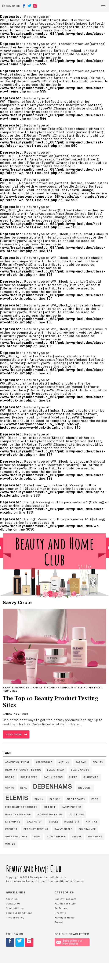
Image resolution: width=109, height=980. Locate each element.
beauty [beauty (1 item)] (98, 762)
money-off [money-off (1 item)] (72, 822)
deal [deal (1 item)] (24, 788)
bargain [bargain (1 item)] (81, 762)
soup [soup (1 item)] (37, 837)
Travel (59, 922)
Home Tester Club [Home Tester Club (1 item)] (18, 815)
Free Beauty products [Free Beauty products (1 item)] (21, 807)
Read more (14, 734)
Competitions (15, 908)
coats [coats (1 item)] (10, 788)
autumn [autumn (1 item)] (64, 762)
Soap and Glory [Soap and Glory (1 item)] (16, 837)
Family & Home (65, 918)
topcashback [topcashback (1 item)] (56, 837)
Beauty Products (66, 899)
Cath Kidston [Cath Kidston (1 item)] (53, 777)
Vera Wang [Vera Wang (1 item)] (95, 837)
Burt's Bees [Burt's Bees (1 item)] (29, 777)
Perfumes (61, 908)
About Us (12, 899)
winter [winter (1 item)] (10, 844)
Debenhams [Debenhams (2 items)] (53, 786)
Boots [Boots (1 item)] (10, 777)
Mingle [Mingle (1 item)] (54, 822)
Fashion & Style (65, 904)
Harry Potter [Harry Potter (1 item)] (71, 807)
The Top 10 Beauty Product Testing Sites (51, 701)
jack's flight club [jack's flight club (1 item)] (50, 815)
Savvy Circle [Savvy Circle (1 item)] (63, 829)
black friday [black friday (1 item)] (56, 770)
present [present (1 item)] (11, 829)
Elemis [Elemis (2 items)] (17, 798)
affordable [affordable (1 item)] (44, 762)
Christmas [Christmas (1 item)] (91, 777)
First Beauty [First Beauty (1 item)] (76, 799)
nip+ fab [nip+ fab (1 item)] (91, 822)
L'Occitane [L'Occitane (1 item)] (76, 815)
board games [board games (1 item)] (80, 770)
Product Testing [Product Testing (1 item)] (36, 829)
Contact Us (13, 904)
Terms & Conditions (19, 913)
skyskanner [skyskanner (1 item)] (87, 829)
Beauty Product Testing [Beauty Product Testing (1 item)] (23, 770)
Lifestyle (60, 913)
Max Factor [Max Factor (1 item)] (35, 822)
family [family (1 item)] (39, 799)
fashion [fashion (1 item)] (55, 799)
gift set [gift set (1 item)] (50, 807)
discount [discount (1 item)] (85, 788)
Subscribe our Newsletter (69, 942)
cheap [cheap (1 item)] (73, 777)
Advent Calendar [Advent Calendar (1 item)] (18, 762)
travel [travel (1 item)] (77, 837)
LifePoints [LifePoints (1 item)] (13, 822)
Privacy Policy (15, 918)
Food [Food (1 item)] (95, 799)
